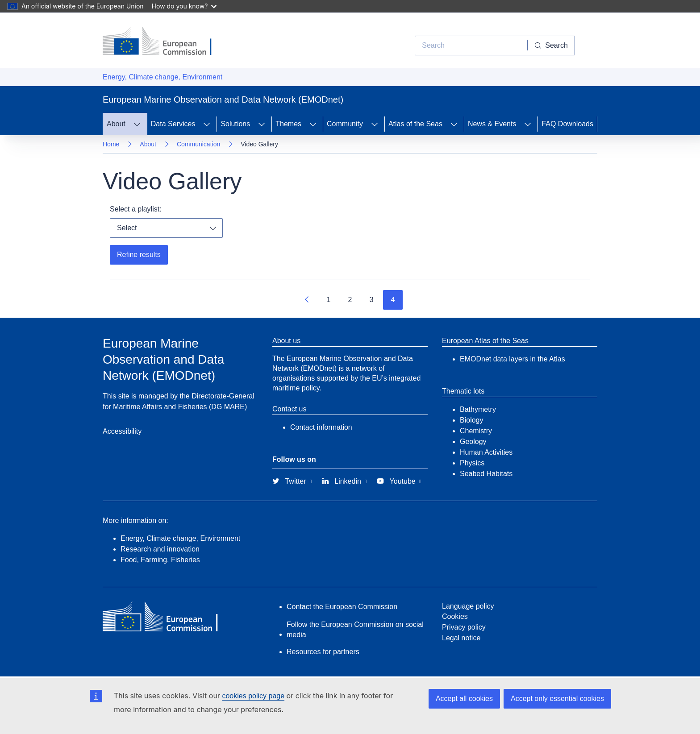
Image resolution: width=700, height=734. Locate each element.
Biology (471, 420)
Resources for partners (323, 652)
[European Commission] (164, 42)
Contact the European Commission (342, 607)
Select (127, 228)
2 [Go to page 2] (350, 300)
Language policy (468, 606)
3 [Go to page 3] (372, 300)
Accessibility (122, 431)
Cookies (455, 616)
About (148, 144)
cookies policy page (253, 696)
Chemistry (476, 431)
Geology (473, 442)
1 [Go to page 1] (329, 300)
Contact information (321, 427)
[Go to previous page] (307, 300)
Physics (472, 463)
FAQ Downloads (567, 124)
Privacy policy (464, 627)
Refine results (139, 255)
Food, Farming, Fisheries (160, 560)
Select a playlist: (136, 209)
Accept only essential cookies (557, 699)
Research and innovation (160, 549)
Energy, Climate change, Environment (162, 77)
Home (111, 144)
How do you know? (184, 6)
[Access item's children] (137, 124)
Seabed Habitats (486, 474)
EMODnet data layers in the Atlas (512, 359)
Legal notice (461, 638)
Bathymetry (478, 409)
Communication (198, 144)
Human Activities (486, 452)
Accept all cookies (464, 699)
